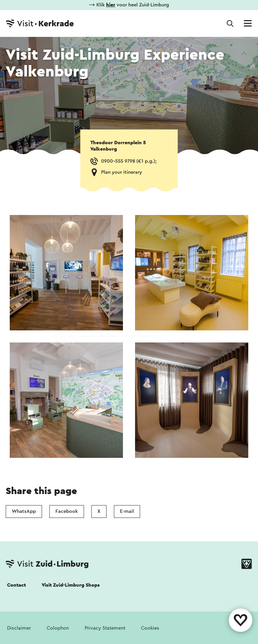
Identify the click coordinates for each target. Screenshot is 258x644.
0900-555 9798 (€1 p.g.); (129, 161)
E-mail (127, 511)
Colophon (58, 628)
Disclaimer (19, 628)
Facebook (67, 511)
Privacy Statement (105, 628)
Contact (16, 585)
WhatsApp (24, 511)
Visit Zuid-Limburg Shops (71, 585)
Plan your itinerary (122, 172)
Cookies (150, 628)
